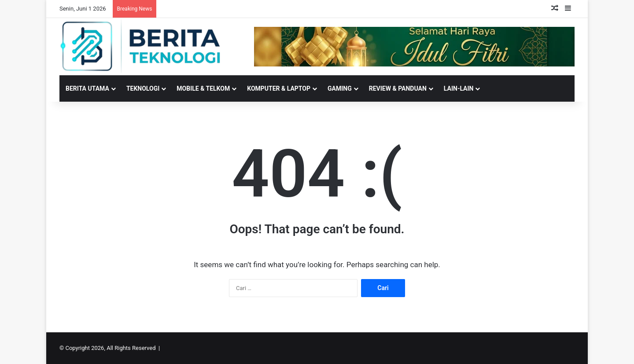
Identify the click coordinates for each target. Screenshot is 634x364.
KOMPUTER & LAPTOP (279, 88)
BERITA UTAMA (87, 88)
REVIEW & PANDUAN (398, 88)
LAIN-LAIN (459, 88)
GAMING (340, 88)
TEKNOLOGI (143, 88)
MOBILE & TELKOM (203, 88)
